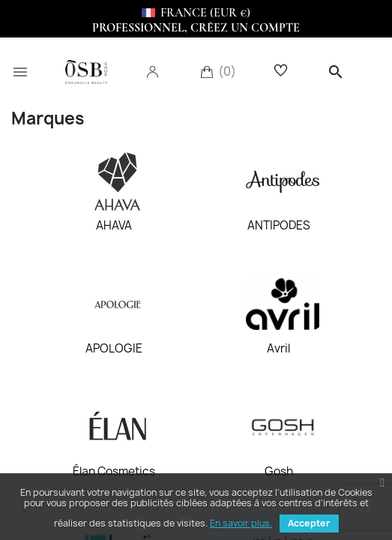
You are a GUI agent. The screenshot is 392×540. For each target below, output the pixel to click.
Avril (278, 349)
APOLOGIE (114, 349)
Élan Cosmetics (114, 472)
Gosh (279, 472)
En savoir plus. (241, 523)
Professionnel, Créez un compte (196, 28)
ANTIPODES (279, 226)
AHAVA (114, 226)
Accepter (309, 523)
